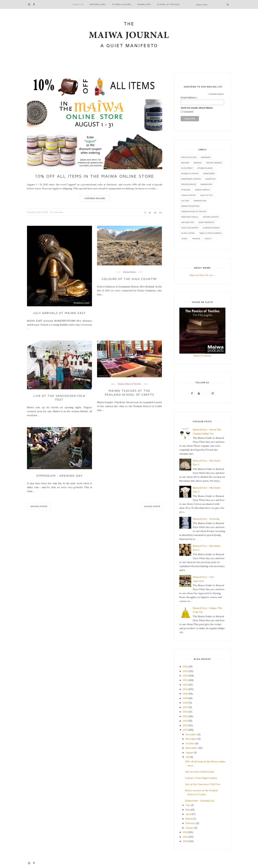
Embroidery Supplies (191, 179)
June (188, 805)
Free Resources (189, 184)
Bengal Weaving (214, 163)
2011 (185, 832)
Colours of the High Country (129, 279)
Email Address (189, 98)
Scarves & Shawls (211, 228)
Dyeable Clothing (190, 173)
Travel (184, 239)
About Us (78, 4)
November (191, 739)
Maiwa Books (129, 272)
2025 (185, 671)
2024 (185, 676)
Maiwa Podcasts (202, 356)
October (190, 743)
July (188, 757)
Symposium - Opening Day (59, 476)
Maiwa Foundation (190, 206)
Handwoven (206, 184)
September (192, 748)
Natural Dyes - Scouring (206, 519)
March (189, 819)
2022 (185, 685)
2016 (185, 712)
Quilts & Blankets (190, 228)
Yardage (196, 239)
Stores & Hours (122, 4)
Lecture (185, 201)
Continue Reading (95, 198)
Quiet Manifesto (206, 222)
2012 (185, 730)
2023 (185, 680)
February (191, 823)
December (191, 734)
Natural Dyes (98, 4)
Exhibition (210, 179)
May (188, 810)
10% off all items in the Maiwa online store (95, 176)
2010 (185, 837)
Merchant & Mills (190, 217)
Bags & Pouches (189, 157)
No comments (57, 212)
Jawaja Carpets (202, 190)
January (190, 828)
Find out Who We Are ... (202, 275)
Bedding (198, 163)
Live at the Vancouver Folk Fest (59, 398)
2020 (185, 694)
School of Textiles (168, 4)
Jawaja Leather (188, 195)
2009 (186, 841)
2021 (185, 689)
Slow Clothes (188, 233)
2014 (185, 721)
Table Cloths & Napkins (210, 233)
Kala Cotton (206, 195)
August (189, 752)
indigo (208, 239)
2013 (185, 725)
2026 (185, 667)
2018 (185, 703)
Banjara (185, 163)
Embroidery (209, 173)
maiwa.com (144, 4)
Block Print (187, 168)
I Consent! (188, 112)
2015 (185, 716)
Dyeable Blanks (205, 168)
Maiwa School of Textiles (129, 384)
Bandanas (206, 157)
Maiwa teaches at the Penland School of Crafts (130, 393)
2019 (185, 698)
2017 (185, 707)
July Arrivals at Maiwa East (59, 313)
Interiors (186, 190)
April (188, 814)
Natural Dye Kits (211, 217)
